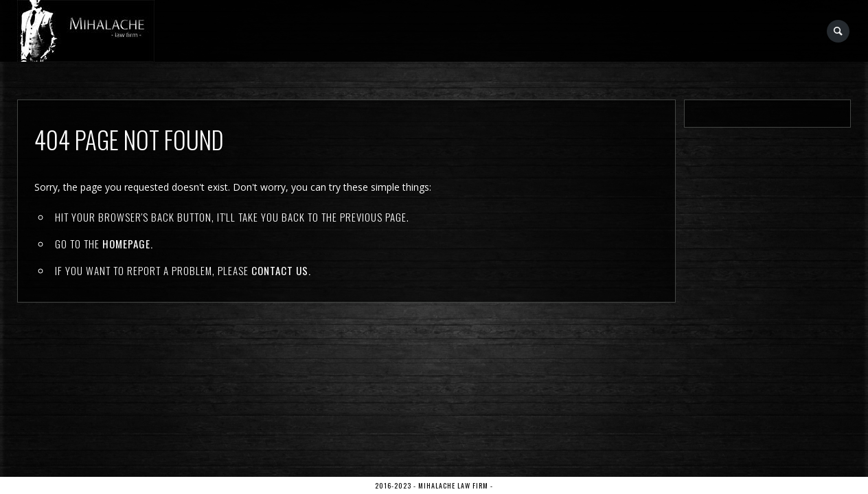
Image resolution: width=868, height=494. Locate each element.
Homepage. (128, 244)
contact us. (281, 270)
